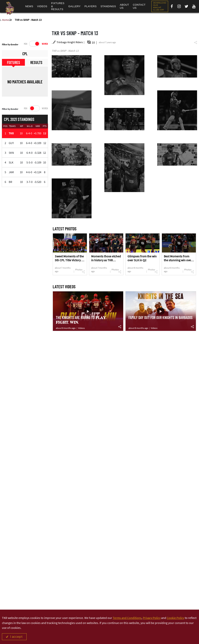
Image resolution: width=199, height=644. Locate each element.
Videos (81, 328)
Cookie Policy (175, 618)
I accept (16, 637)
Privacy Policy (152, 618)
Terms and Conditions (127, 618)
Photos (79, 270)
